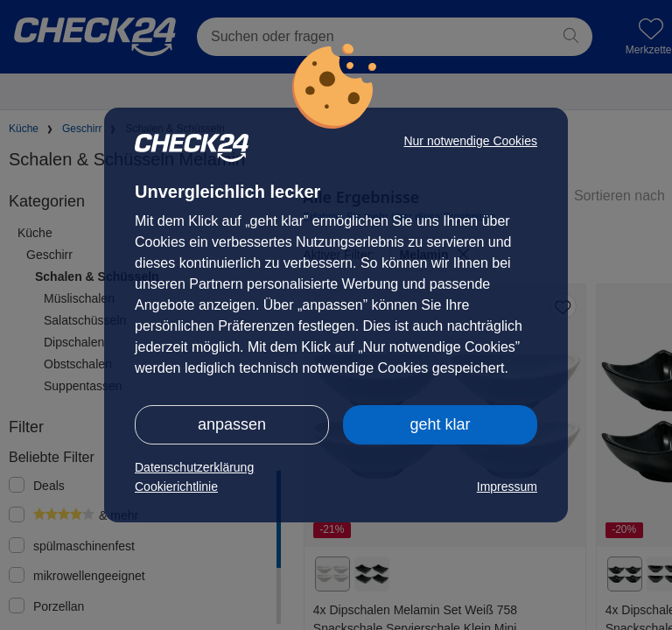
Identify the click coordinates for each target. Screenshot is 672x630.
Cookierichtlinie (176, 486)
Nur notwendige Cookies (470, 141)
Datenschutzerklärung (194, 467)
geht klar (440, 424)
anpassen (232, 424)
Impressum (507, 486)
